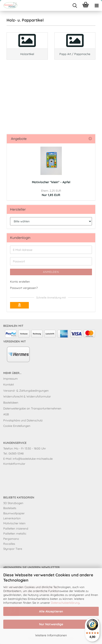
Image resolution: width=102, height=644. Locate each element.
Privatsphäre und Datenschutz (23, 420)
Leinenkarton (12, 518)
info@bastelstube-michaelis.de (33, 459)
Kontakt (9, 384)
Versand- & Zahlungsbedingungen (26, 391)
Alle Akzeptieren (51, 611)
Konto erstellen (20, 282)
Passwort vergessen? (24, 288)
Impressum (10, 379)
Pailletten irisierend (16, 528)
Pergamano (11, 539)
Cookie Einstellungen (17, 426)
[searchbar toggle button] (75, 5)
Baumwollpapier (14, 513)
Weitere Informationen (51, 635)
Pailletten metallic (15, 533)
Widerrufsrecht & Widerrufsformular (27, 396)
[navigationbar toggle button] (97, 5)
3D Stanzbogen (13, 503)
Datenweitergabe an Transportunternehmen (32, 408)
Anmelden (51, 272)
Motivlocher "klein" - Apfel (51, 182)
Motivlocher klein (14, 523)
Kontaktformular (14, 464)
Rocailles (9, 544)
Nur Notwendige (51, 624)
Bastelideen (11, 402)
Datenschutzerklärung (65, 603)
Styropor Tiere (13, 549)
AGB (6, 414)
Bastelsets (10, 508)
